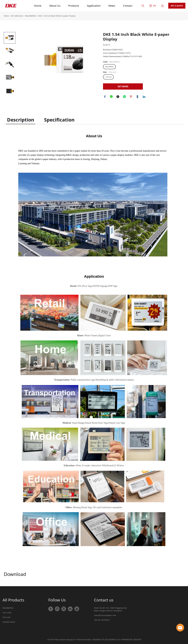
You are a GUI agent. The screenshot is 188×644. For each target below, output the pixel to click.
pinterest (131, 97)
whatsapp (125, 97)
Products (74, 6)
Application (94, 6)
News (112, 6)
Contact (128, 6)
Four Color (7, 613)
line (111, 97)
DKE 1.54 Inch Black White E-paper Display (57, 16)
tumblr (138, 97)
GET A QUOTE (177, 6)
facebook (105, 97)
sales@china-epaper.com (105, 615)
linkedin (144, 97)
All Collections (17, 16)
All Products (13, 600)
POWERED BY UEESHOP (131, 640)
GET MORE (123, 86)
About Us (55, 6)
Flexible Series (9, 622)
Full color (7, 617)
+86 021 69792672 (102, 620)
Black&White (31, 16)
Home (38, 6)
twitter (118, 97)
